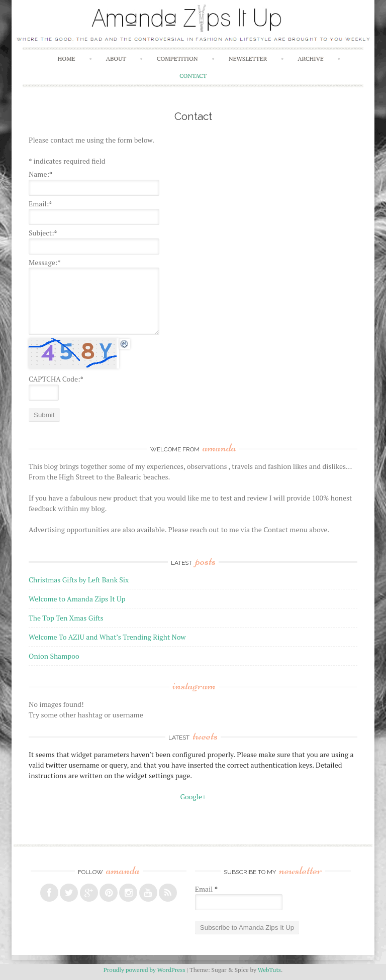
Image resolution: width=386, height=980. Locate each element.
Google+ (193, 797)
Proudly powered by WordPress (144, 970)
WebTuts (269, 970)
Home (67, 58)
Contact (193, 76)
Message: (44, 262)
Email (206, 889)
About (116, 58)
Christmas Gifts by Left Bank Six (79, 580)
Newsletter (248, 58)
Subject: (43, 233)
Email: (40, 204)
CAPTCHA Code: (56, 379)
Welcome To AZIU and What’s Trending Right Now (107, 637)
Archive (310, 58)
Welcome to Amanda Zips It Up (77, 599)
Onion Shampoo (54, 656)
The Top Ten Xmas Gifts (66, 618)
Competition (177, 58)
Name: (40, 174)
